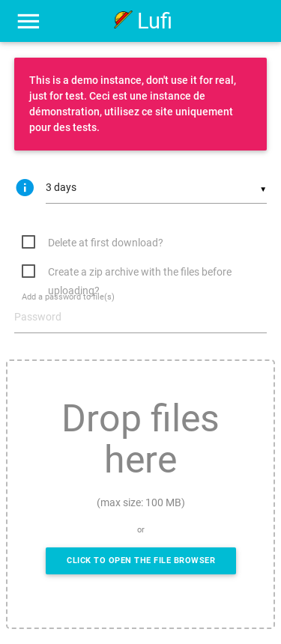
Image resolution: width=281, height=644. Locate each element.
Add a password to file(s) (68, 298)
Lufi (140, 21)
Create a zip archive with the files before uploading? (140, 274)
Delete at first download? (106, 243)
